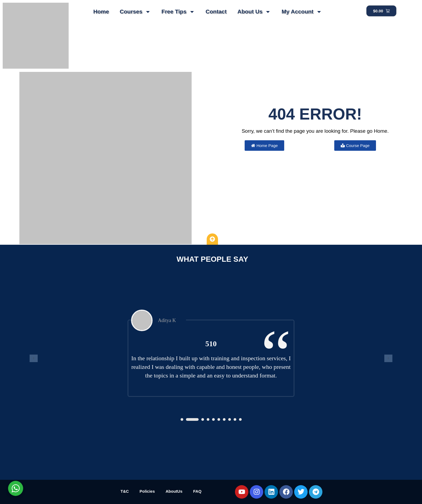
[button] (182, 419)
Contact (216, 11)
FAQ (197, 491)
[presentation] (34, 358)
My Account (302, 12)
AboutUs (174, 491)
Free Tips (178, 12)
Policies (147, 491)
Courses (135, 12)
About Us (254, 12)
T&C (125, 491)
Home (101, 11)
